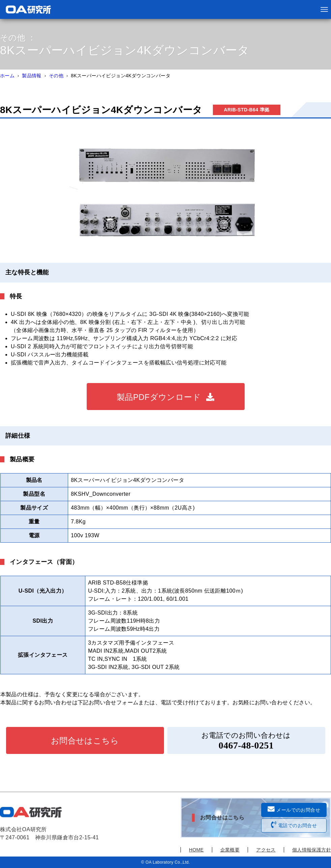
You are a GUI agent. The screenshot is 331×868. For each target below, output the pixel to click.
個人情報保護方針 (312, 850)
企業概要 (230, 850)
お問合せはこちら (85, 741)
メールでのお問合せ (294, 809)
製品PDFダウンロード (159, 397)
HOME (196, 850)
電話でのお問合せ (294, 825)
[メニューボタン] (324, 9)
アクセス (266, 850)
